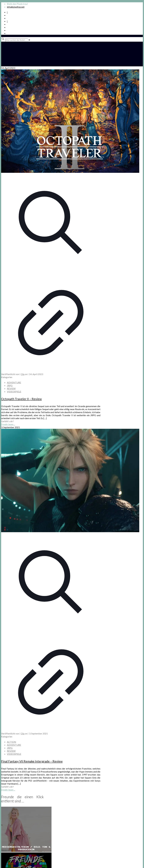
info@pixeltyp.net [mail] (16, 7)
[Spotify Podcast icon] (7, 12)
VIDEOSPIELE (14, 391)
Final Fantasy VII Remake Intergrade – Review (32, 761)
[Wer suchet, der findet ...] (17, 40)
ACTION (12, 742)
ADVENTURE (14, 382)
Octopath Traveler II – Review (21, 399)
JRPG (10, 385)
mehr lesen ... (9, 424)
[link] (29, 40)
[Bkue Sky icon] (7, 21)
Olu (23, 374)
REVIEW (11, 388)
